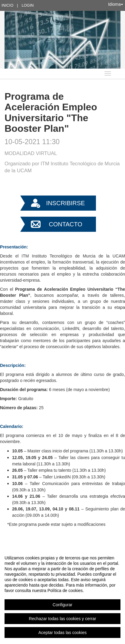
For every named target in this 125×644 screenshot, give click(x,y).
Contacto (65, 224)
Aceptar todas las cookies (63, 633)
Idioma (116, 4)
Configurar (62, 605)
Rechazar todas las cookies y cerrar (62, 619)
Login (28, 5)
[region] (62, 595)
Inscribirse (66, 203)
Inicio (7, 5)
